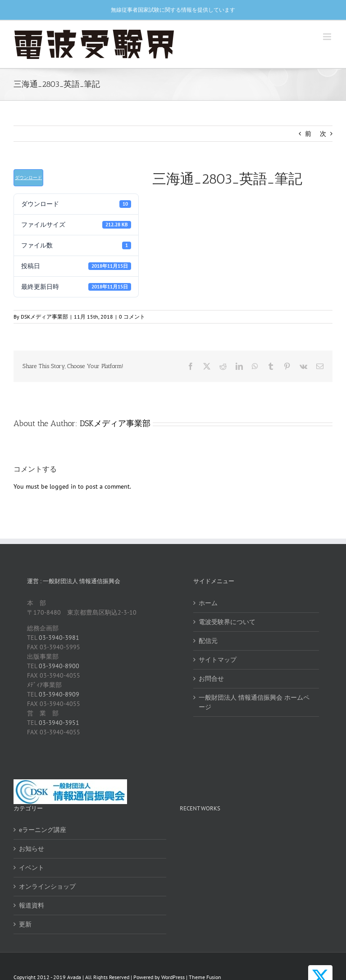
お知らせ (32, 849)
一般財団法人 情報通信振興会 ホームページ (254, 702)
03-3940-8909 (59, 694)
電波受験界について (227, 622)
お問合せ (211, 679)
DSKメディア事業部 (44, 317)
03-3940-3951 (59, 723)
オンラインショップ (47, 886)
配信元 (208, 641)
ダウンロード (28, 178)
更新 (25, 924)
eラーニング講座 (43, 830)
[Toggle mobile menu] (328, 37)
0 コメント (132, 317)
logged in (63, 486)
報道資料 (32, 905)
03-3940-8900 (59, 666)
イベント (32, 868)
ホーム (208, 603)
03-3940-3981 (59, 638)
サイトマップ (218, 660)
